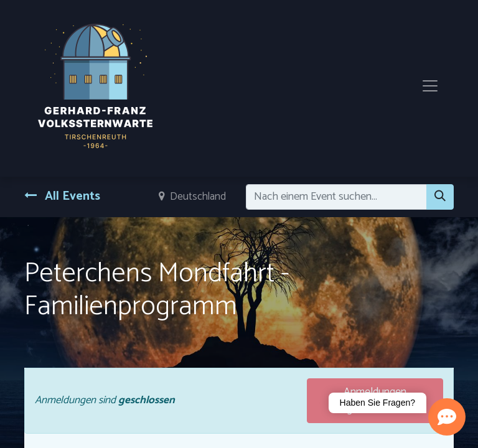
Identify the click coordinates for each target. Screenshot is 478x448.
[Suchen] (440, 197)
